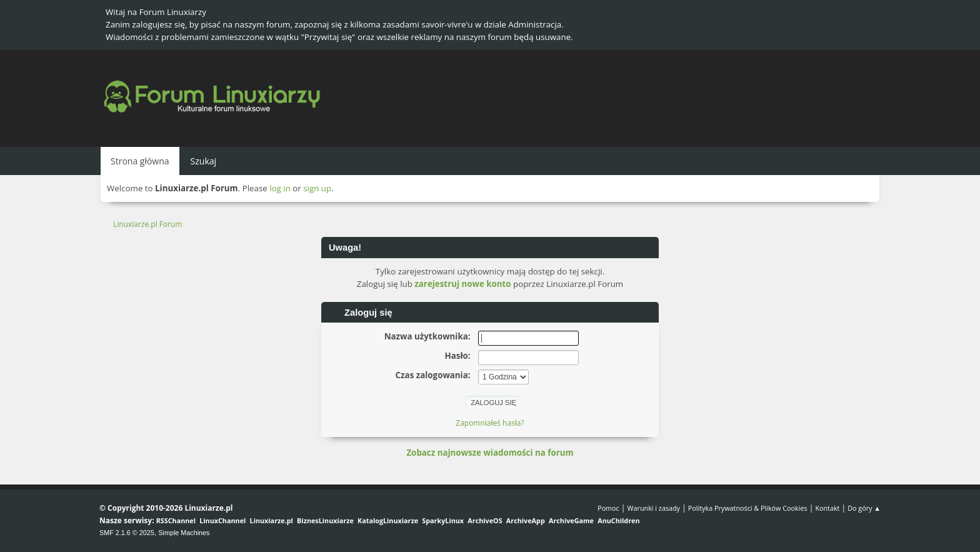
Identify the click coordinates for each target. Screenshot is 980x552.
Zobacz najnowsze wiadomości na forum (490, 453)
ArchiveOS (485, 520)
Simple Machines (184, 533)
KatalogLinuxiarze (388, 520)
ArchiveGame (571, 520)
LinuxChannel (222, 520)
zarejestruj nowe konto (462, 284)
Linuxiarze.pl (272, 520)
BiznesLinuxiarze (325, 520)
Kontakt (827, 508)
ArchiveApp (526, 520)
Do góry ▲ (864, 508)
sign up (317, 188)
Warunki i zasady (654, 508)
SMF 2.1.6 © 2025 (127, 533)
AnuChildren (618, 520)
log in (280, 188)
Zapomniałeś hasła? (490, 423)
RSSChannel (176, 520)
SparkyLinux (443, 520)
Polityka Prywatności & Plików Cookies (748, 508)
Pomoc (608, 508)
